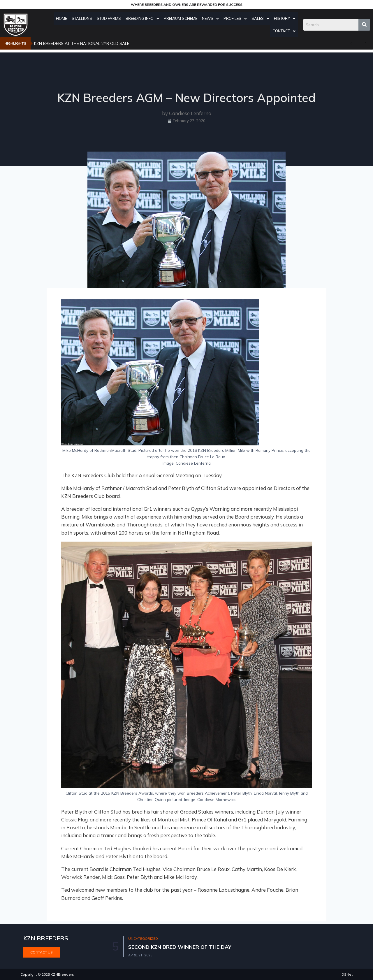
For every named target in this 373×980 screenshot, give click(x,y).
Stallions (83, 18)
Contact (285, 31)
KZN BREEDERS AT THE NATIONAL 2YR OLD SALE (82, 43)
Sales (262, 18)
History (286, 18)
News (212, 18)
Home (63, 18)
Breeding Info (144, 18)
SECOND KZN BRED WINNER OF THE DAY (181, 947)
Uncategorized (143, 939)
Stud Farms (110, 18)
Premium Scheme (182, 18)
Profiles (237, 18)
